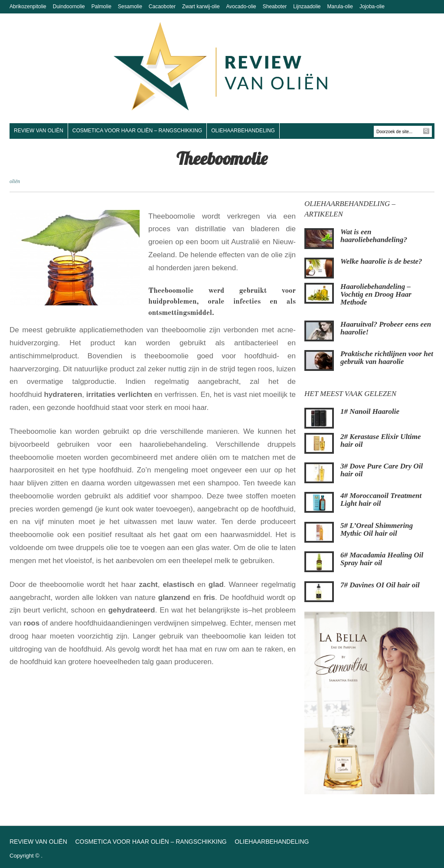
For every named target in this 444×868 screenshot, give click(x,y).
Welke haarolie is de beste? (381, 261)
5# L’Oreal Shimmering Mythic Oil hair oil (377, 529)
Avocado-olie (241, 7)
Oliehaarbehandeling (243, 131)
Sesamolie (130, 7)
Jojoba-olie (372, 7)
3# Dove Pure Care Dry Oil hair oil (382, 470)
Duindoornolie (69, 7)
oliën (15, 181)
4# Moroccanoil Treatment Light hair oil (381, 500)
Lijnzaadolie (307, 7)
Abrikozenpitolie (28, 7)
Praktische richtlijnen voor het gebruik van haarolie (387, 358)
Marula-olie (340, 7)
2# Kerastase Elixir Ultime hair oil (381, 441)
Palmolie (101, 7)
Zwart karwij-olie (201, 7)
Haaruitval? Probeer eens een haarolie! (386, 328)
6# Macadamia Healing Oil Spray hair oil (382, 559)
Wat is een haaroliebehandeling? (374, 236)
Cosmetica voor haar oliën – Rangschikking (137, 131)
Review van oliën (39, 131)
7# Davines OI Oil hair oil (380, 585)
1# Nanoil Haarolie (370, 411)
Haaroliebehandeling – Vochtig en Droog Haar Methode (376, 294)
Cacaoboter (162, 7)
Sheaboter (275, 7)
